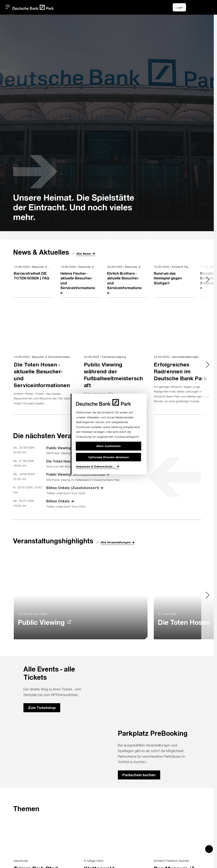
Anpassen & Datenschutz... (96, 466)
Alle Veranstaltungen (116, 542)
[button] (203, 7)
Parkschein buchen (139, 775)
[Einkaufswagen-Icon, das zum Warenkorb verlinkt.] (193, 7)
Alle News (84, 253)
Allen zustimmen (108, 446)
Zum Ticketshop (42, 707)
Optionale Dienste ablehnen (108, 457)
